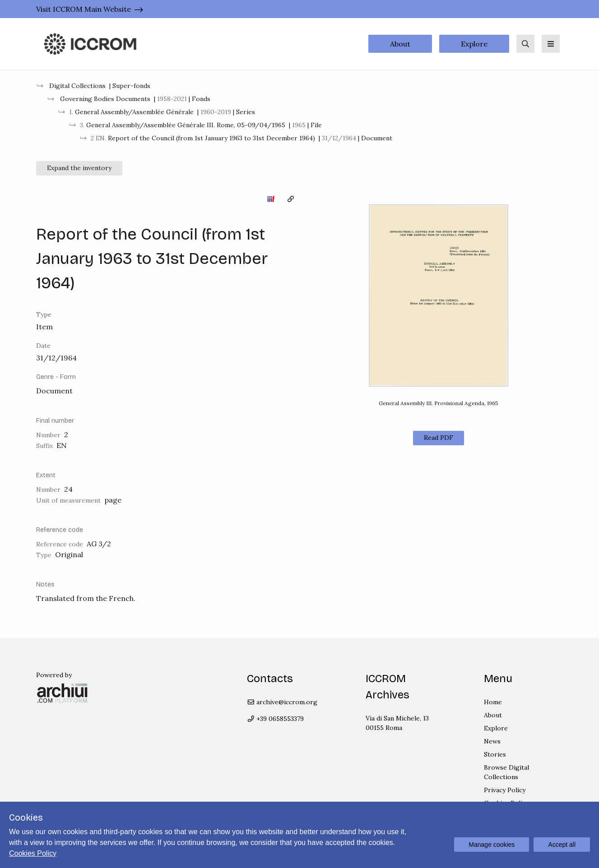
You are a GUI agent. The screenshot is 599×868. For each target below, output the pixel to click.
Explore (474, 44)
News (492, 741)
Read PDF (439, 438)
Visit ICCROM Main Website (84, 9)
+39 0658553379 (276, 719)
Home (493, 702)
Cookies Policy (33, 853)
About (400, 44)
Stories (495, 754)
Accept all (562, 845)
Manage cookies (492, 845)
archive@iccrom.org (282, 702)
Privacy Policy (505, 790)
